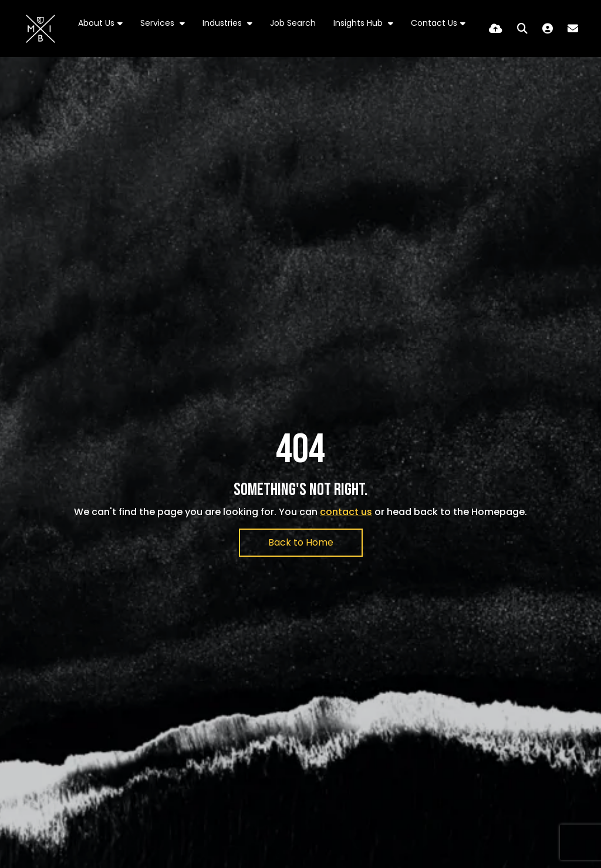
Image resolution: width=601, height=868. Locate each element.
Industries (223, 23)
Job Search (293, 23)
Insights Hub (359, 23)
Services (158, 23)
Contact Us (434, 23)
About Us (96, 23)
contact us (346, 512)
